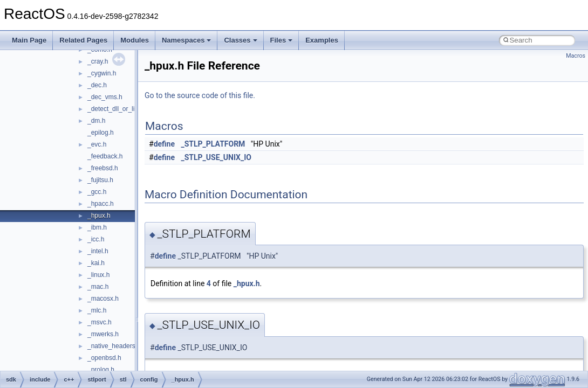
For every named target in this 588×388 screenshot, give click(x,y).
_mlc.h (97, 310)
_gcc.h (97, 192)
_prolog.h (101, 370)
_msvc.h (100, 322)
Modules (135, 40)
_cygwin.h (102, 73)
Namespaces (187, 40)
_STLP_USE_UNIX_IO (216, 157)
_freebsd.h (103, 168)
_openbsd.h (104, 358)
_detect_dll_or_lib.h (115, 109)
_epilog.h (101, 133)
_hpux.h (99, 216)
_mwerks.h (103, 334)
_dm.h (96, 121)
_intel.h (98, 251)
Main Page (29, 40)
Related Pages (83, 40)
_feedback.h (105, 156)
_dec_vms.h (105, 97)
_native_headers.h (114, 346)
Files (282, 40)
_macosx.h (103, 299)
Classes (240, 40)
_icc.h (96, 239)
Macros (576, 56)
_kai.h (96, 263)
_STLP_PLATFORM (213, 144)
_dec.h (97, 85)
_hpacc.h (101, 204)
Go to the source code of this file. (200, 95)
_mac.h (98, 287)
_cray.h (98, 61)
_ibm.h (97, 227)
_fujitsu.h (100, 180)
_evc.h (97, 144)
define (164, 144)
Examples (322, 40)
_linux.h (98, 275)
